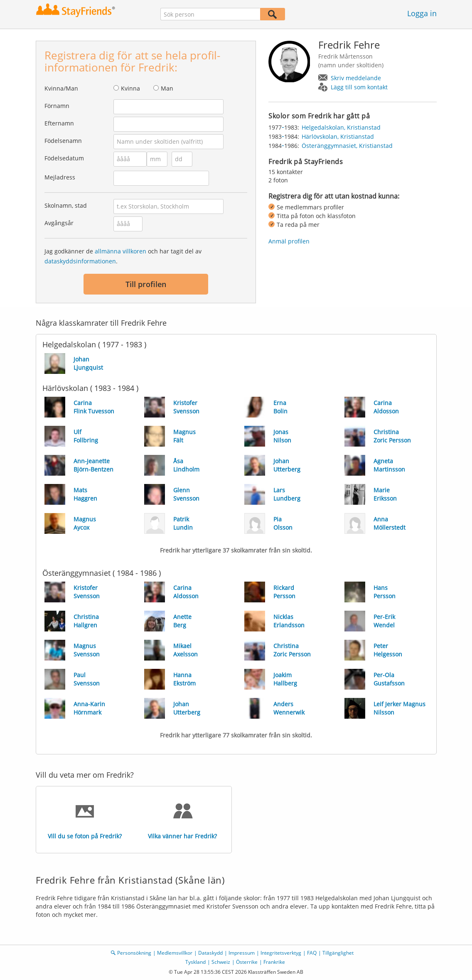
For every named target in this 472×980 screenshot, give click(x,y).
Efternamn (59, 123)
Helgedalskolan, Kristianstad (341, 127)
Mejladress (60, 177)
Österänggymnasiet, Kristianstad (347, 146)
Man (167, 88)
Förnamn (57, 106)
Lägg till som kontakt (359, 87)
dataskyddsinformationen (80, 261)
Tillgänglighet (338, 953)
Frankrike (274, 962)
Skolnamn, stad (66, 205)
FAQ (312, 953)
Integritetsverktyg (281, 953)
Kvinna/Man (61, 88)
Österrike (247, 962)
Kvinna (130, 88)
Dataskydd (210, 953)
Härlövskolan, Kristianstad (338, 136)
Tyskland (195, 962)
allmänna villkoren (120, 251)
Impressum (242, 953)
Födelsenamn (63, 141)
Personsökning (134, 953)
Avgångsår (59, 223)
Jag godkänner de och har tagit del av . (123, 256)
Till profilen (146, 284)
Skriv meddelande (356, 78)
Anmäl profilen (289, 241)
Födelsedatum (64, 158)
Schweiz (221, 962)
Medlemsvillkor (175, 953)
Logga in (422, 13)
